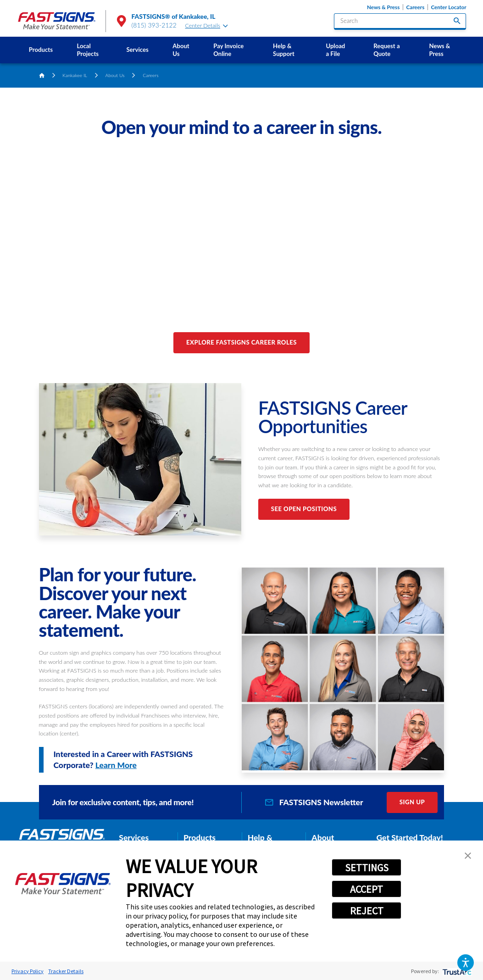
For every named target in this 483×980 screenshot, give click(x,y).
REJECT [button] (367, 911)
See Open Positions (304, 509)
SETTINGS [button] (367, 868)
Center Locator (448, 7)
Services (137, 50)
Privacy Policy (28, 971)
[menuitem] (41, 50)
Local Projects (88, 50)
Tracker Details (66, 971)
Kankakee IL (75, 75)
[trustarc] (456, 971)
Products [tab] (200, 838)
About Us (181, 50)
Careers (416, 7)
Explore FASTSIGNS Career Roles (241, 342)
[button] (466, 963)
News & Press (383, 7)
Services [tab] (134, 838)
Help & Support (284, 50)
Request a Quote (386, 50)
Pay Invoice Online (228, 50)
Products (41, 50)
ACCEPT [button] (366, 889)
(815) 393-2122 (154, 25)
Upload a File (335, 50)
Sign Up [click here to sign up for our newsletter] (412, 802)
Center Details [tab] (207, 25)
